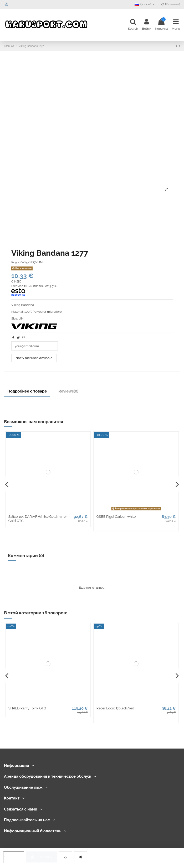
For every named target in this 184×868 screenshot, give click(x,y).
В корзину (42, 857)
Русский (145, 4)
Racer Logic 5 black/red (115, 708)
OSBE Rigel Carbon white (116, 517)
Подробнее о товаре (27, 391)
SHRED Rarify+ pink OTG (27, 708)
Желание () (170, 4)
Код (14, 262)
